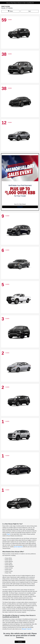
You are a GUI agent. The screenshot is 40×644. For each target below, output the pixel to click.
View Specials (20, 207)
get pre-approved (18, 547)
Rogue (8, 534)
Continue (20, 642)
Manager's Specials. (27, 629)
